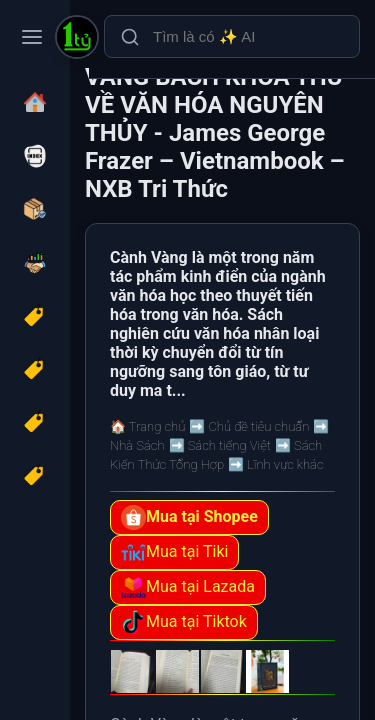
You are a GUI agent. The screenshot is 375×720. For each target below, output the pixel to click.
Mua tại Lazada (188, 587)
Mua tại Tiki (174, 552)
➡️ (249, 426)
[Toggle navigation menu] (32, 37)
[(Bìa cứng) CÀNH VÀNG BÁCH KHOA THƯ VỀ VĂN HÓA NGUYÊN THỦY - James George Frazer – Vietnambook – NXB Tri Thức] (77, 39)
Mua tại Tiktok (184, 622)
